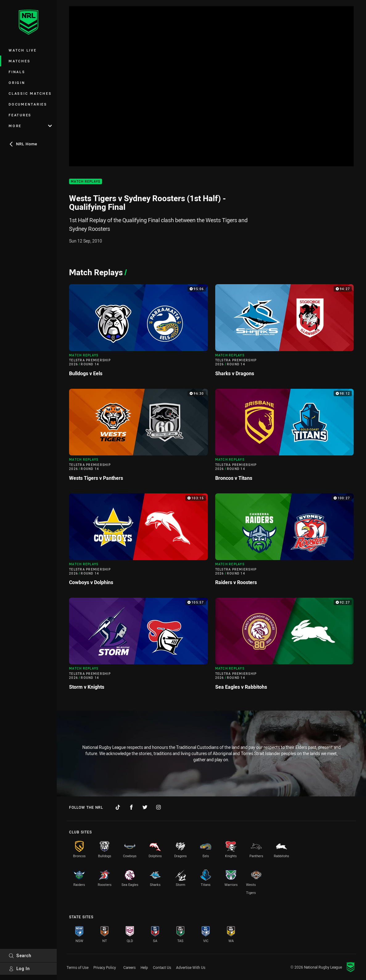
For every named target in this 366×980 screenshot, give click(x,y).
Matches (19, 61)
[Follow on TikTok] (118, 807)
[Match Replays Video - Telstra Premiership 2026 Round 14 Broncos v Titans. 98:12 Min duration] (285, 437)
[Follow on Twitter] (145, 807)
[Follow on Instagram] (158, 807)
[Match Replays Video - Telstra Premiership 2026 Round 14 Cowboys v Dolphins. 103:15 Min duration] (138, 542)
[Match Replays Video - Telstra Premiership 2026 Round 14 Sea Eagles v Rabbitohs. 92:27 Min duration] (285, 646)
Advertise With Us (191, 967)
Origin (17, 83)
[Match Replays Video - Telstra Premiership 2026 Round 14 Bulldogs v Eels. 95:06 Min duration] (138, 333)
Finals (17, 72)
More (30, 126)
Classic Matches (30, 93)
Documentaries (28, 104)
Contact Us (162, 967)
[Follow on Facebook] (131, 807)
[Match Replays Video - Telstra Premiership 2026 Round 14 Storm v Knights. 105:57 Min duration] (138, 646)
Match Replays (86, 182)
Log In (19, 968)
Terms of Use (78, 967)
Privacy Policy (105, 967)
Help (144, 967)
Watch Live (23, 50)
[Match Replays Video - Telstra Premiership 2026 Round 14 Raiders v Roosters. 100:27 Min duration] (285, 542)
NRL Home (23, 144)
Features (20, 115)
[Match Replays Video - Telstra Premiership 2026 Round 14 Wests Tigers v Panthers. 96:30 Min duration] (138, 437)
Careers (130, 967)
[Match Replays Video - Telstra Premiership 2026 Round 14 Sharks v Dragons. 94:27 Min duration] (285, 333)
